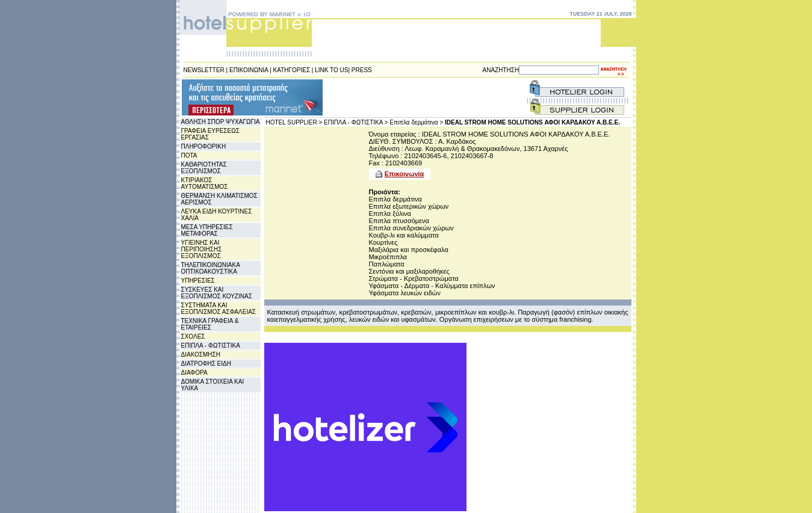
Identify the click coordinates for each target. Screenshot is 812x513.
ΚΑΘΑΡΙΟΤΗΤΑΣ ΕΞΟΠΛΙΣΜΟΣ (204, 168)
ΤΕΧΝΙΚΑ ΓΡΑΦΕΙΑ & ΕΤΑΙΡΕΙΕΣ (210, 324)
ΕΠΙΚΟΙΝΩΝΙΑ (249, 70)
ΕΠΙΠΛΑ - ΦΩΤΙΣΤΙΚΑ (211, 346)
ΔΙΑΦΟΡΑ (194, 373)
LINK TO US (331, 70)
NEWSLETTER (204, 70)
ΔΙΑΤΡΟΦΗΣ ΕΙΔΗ (206, 364)
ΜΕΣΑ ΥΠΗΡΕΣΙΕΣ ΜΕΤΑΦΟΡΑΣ (207, 230)
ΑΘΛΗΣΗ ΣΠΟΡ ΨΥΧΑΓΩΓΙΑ (221, 122)
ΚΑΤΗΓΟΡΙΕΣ (292, 70)
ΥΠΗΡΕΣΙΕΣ (198, 281)
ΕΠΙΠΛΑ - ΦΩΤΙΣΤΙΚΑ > (356, 122)
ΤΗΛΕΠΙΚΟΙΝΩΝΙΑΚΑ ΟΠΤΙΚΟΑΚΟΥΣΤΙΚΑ (211, 268)
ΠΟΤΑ (189, 155)
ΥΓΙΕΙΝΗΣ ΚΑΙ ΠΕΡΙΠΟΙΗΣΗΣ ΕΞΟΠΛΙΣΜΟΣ (202, 249)
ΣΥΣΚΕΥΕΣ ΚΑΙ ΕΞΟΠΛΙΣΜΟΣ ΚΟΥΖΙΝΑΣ (217, 293)
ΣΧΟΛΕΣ (193, 336)
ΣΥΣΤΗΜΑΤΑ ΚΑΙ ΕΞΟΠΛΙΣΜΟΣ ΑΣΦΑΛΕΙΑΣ (219, 309)
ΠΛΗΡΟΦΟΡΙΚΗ (204, 146)
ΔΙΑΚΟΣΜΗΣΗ (201, 355)
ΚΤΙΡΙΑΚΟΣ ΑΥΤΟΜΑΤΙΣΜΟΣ (205, 183)
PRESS (362, 70)
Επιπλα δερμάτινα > (416, 122)
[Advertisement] (397, 97)
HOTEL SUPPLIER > (294, 122)
